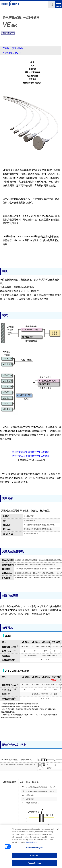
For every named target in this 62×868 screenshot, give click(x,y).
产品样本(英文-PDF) (13, 48)
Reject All (34, 857)
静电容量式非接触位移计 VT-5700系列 (31, 456)
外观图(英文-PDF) (11, 53)
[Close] (58, 831)
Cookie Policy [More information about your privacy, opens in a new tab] (32, 844)
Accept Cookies (34, 865)
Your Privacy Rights (34, 849)
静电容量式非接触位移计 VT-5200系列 (31, 452)
